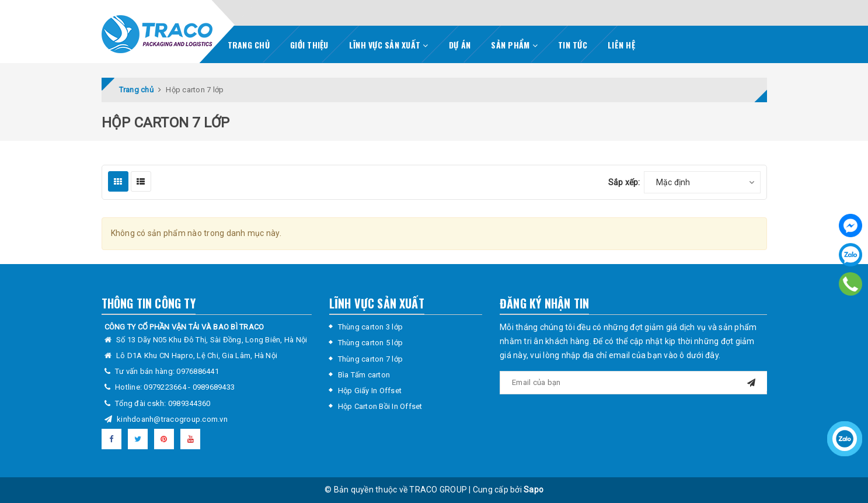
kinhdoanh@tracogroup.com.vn (172, 419)
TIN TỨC (573, 45)
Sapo (534, 490)
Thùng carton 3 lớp (371, 327)
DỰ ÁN (460, 45)
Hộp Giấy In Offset (370, 391)
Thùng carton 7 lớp (371, 359)
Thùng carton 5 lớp (371, 343)
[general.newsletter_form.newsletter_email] (633, 383)
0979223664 (166, 387)
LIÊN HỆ (621, 45)
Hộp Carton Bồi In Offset (380, 406)
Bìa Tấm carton (364, 375)
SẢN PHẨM (514, 45)
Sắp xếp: (624, 182)
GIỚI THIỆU (309, 45)
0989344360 (189, 403)
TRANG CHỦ (249, 45)
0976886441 (198, 371)
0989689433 (214, 387)
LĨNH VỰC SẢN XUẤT (389, 45)
